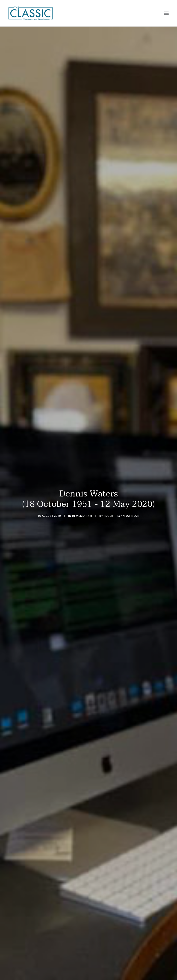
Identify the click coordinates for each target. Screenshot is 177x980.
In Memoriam (82, 505)
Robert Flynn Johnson (122, 505)
